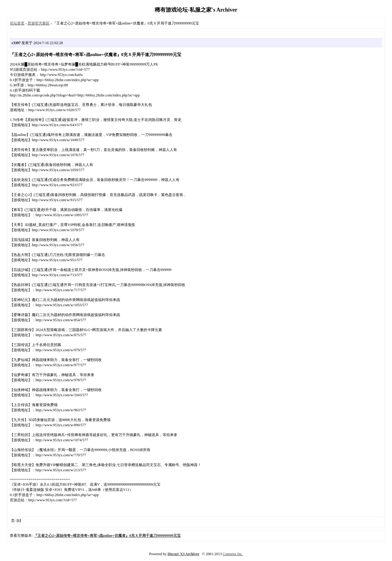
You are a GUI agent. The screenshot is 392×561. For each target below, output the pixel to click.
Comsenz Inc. (233, 554)
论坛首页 (17, 23)
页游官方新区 (39, 23)
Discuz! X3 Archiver (183, 554)
